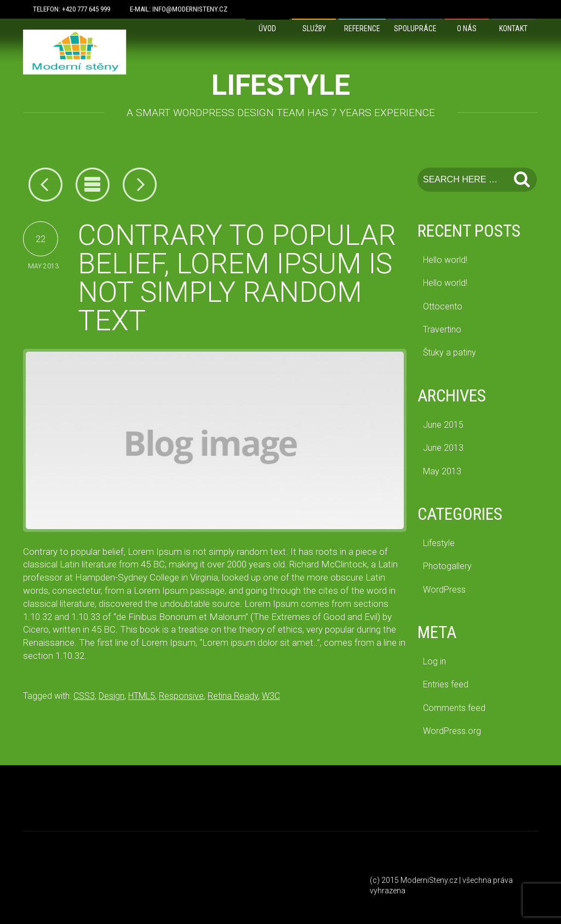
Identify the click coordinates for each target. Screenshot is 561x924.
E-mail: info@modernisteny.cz (179, 9)
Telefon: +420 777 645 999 (71, 9)
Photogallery (447, 566)
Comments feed (454, 708)
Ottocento (443, 306)
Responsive (181, 696)
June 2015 (443, 425)
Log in (434, 661)
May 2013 (442, 471)
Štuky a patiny (450, 352)
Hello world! (445, 260)
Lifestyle (439, 543)
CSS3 (84, 696)
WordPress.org (452, 731)
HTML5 (142, 696)
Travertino (442, 329)
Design (111, 696)
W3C (271, 696)
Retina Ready (233, 696)
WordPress (444, 590)
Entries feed (446, 684)
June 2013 (443, 448)
